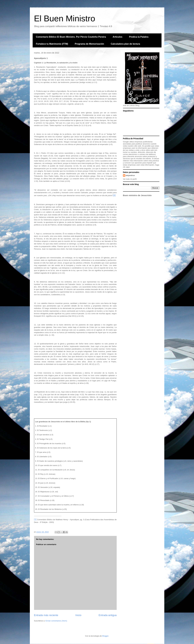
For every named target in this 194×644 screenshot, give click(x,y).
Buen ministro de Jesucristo (137, 195)
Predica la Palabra (139, 37)
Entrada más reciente (46, 615)
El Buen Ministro (65, 18)
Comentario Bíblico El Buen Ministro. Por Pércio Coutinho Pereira (71, 37)
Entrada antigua (108, 615)
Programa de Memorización (89, 44)
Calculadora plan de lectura (125, 44)
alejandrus (130, 175)
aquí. (128, 167)
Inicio (78, 615)
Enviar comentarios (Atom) (56, 621)
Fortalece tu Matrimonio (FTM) (52, 44)
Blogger (105, 636)
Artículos (117, 37)
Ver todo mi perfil (130, 179)
